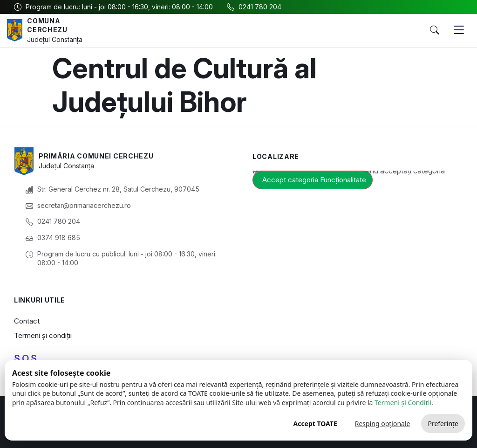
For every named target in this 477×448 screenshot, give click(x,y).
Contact (27, 321)
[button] (434, 30)
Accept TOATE (315, 424)
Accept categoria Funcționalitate (314, 180)
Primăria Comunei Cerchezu (96, 156)
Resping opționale (383, 424)
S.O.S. (27, 358)
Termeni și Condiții (403, 403)
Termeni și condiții (43, 335)
